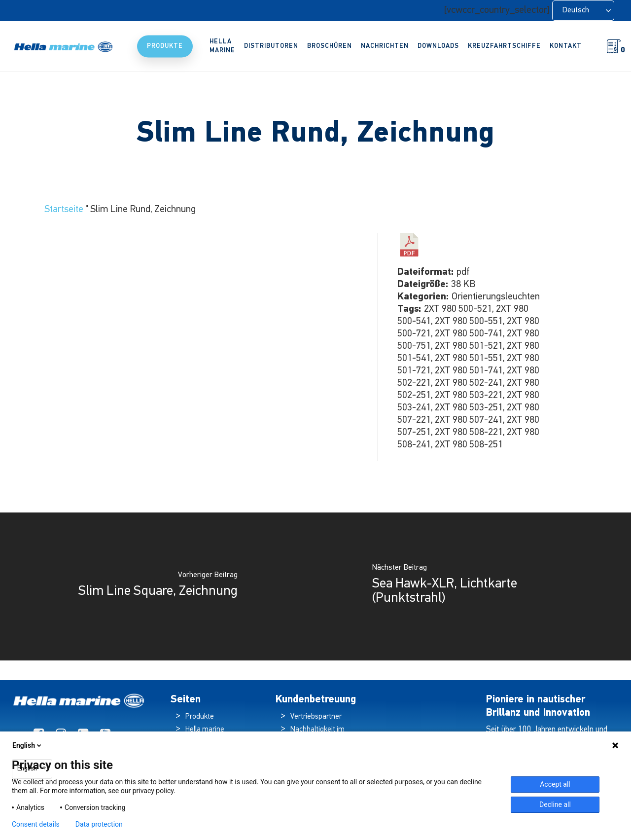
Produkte (200, 717)
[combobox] (32, 769)
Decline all (555, 804)
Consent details (36, 824)
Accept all (555, 784)
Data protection (99, 824)
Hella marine (205, 730)
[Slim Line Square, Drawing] (158, 586)
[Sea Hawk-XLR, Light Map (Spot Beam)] (473, 586)
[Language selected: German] (583, 11)
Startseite (64, 210)
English (28, 745)
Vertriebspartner (316, 717)
